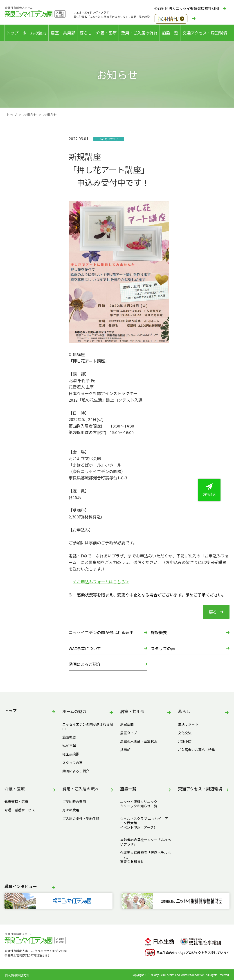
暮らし (86, 33)
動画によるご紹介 (85, 664)
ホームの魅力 (34, 33)
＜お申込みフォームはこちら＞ (101, 582)
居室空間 (127, 724)
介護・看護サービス (20, 810)
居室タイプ (129, 733)
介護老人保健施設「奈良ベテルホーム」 (145, 855)
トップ (12, 33)
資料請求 (209, 490)
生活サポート (188, 724)
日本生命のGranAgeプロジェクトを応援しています (187, 953)
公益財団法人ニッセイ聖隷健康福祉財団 (187, 8)
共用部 (125, 750)
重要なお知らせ (132, 861)
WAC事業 (69, 746)
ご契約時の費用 (76, 802)
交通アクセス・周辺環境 (205, 33)
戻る (213, 612)
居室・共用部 (63, 33)
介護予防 (185, 741)
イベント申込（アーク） (139, 827)
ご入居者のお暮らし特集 (197, 750)
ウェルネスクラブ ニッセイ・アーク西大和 (144, 821)
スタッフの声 (163, 648)
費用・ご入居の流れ (139, 33)
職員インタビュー (21, 887)
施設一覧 (170, 33)
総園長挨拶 (71, 754)
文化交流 (185, 733)
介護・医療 (106, 33)
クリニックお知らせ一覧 (139, 806)
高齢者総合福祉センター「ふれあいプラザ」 (145, 842)
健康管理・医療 (16, 802)
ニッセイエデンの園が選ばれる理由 (101, 632)
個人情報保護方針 (17, 975)
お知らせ (30, 115)
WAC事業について (85, 648)
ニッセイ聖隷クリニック (139, 802)
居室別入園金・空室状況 (139, 741)
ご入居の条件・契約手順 (81, 819)
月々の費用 (71, 810)
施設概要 (159, 632)
